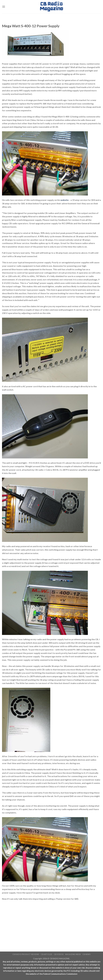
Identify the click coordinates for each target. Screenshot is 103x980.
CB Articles (46, 954)
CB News (86, 954)
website (65, 200)
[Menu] (4, 7)
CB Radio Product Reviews (26, 954)
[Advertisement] (51, 922)
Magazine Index (73, 954)
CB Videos (59, 954)
